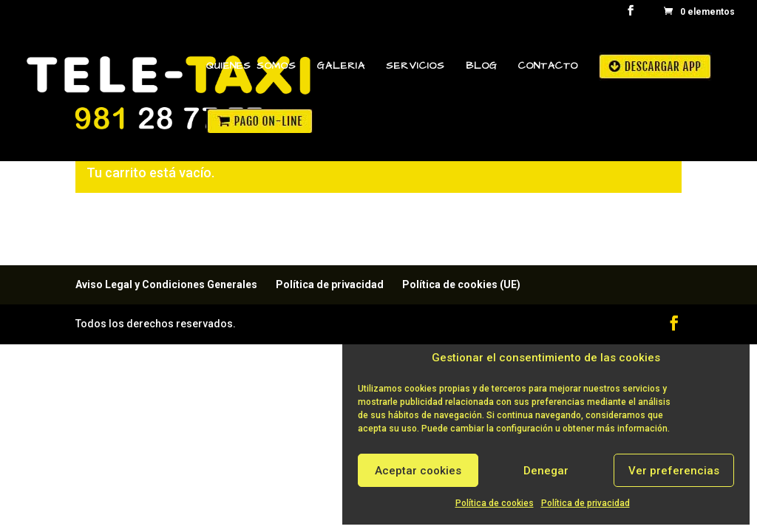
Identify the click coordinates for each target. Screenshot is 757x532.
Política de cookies (495, 503)
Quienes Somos (251, 67)
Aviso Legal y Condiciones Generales (166, 284)
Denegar (546, 471)
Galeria (341, 67)
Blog (482, 67)
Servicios (415, 67)
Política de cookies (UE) (461, 284)
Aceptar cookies (418, 471)
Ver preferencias (674, 471)
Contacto (548, 67)
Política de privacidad (585, 503)
